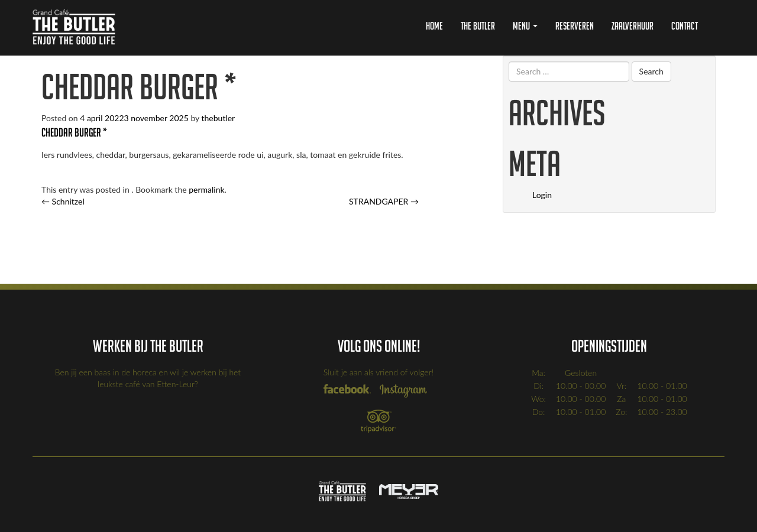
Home (434, 26)
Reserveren (575, 26)
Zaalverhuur (633, 26)
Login (542, 195)
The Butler (478, 26)
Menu (525, 26)
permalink (206, 189)
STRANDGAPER (384, 201)
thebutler (219, 118)
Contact (685, 26)
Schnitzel (63, 201)
